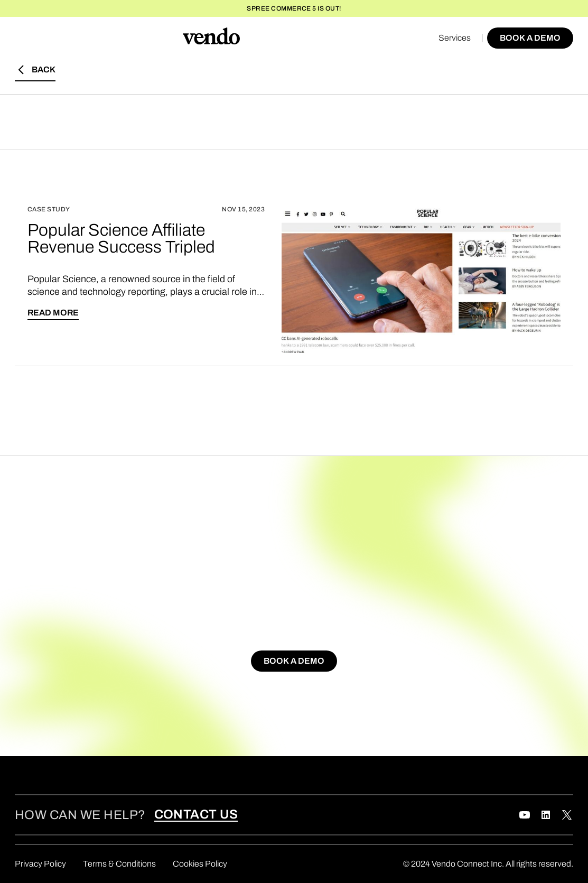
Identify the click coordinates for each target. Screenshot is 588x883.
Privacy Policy (40, 864)
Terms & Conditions (119, 864)
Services (455, 38)
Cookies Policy (200, 864)
